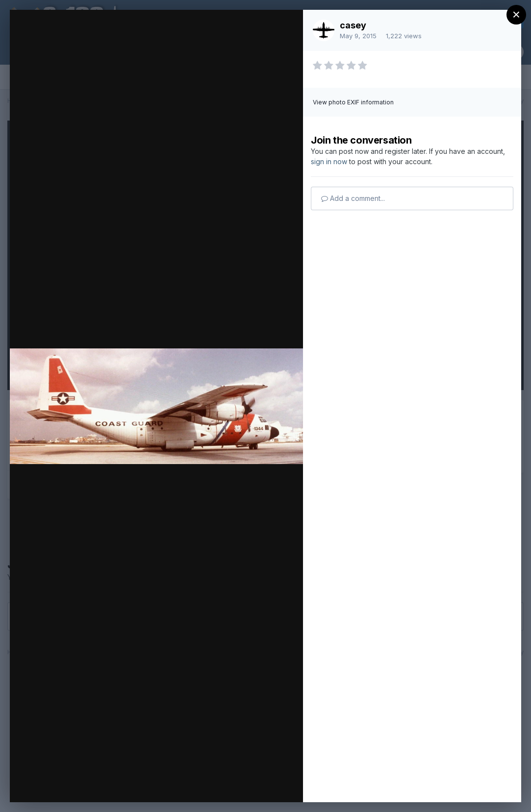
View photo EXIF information (353, 102)
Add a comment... (353, 198)
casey (353, 25)
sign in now (329, 161)
